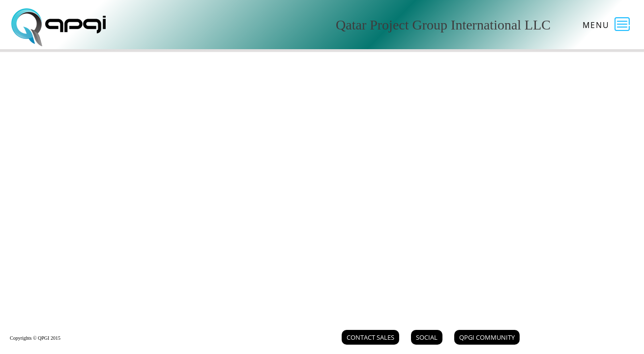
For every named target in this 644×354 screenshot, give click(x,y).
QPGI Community (487, 337)
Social (427, 337)
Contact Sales (370, 337)
